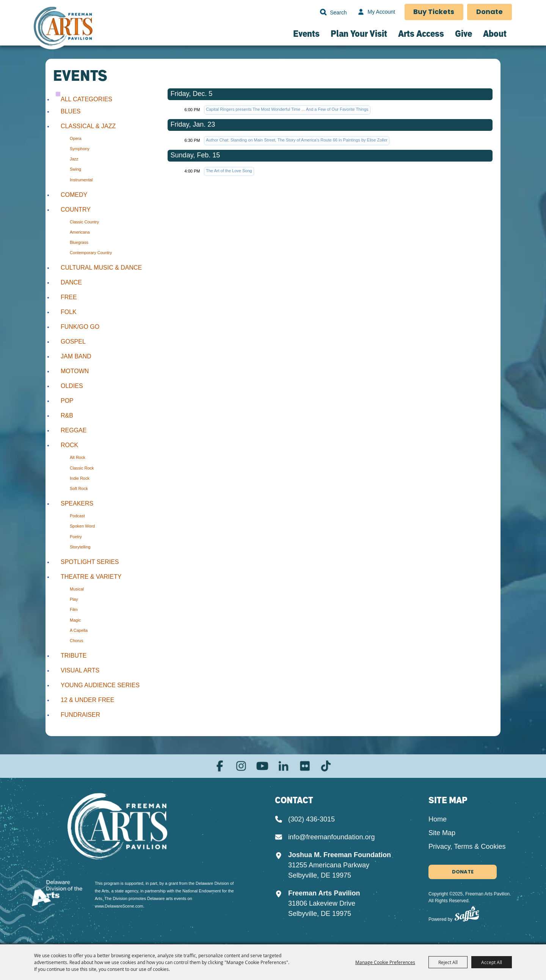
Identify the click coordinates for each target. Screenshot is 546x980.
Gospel (73, 342)
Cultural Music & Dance (101, 268)
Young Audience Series (100, 685)
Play (74, 599)
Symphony (80, 149)
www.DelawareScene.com (119, 905)
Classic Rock (82, 468)
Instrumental (81, 180)
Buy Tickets (434, 12)
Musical (77, 589)
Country (76, 210)
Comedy (74, 195)
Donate (490, 12)
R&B (67, 415)
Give (464, 33)
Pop (67, 401)
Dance (71, 282)
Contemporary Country (91, 253)
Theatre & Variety (91, 577)
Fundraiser (80, 715)
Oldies (72, 386)
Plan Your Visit (359, 33)
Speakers (77, 503)
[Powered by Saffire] (467, 916)
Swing (75, 169)
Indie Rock (80, 478)
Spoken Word (82, 526)
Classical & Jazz (88, 126)
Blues (71, 111)
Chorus (76, 641)
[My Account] (375, 12)
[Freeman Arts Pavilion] (64, 29)
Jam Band (76, 356)
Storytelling (80, 547)
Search (323, 12)
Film (74, 609)
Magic (75, 620)
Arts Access (421, 33)
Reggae (74, 430)
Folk (69, 312)
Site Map (442, 833)
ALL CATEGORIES (86, 99)
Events (306, 33)
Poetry (76, 537)
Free (69, 297)
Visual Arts (80, 670)
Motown (75, 371)
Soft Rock (79, 488)
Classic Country (84, 222)
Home (438, 820)
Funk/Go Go (80, 327)
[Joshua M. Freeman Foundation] (122, 827)
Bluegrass (79, 242)
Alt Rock (78, 457)
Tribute (74, 656)
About (495, 33)
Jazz (74, 159)
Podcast (77, 516)
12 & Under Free (87, 700)
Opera (76, 138)
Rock (69, 445)
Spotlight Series (90, 562)
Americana (80, 232)
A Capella (79, 630)
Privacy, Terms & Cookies (467, 847)
